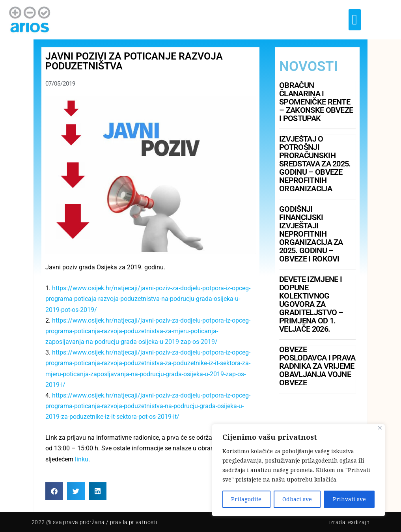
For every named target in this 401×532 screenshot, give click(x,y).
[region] (298, 470)
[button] (355, 20)
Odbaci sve (297, 499)
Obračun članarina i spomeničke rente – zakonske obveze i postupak (316, 102)
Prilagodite (246, 499)
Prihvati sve (349, 499)
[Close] (380, 428)
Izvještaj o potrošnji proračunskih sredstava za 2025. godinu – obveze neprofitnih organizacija (315, 164)
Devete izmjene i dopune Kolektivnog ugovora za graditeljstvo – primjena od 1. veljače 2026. (311, 304)
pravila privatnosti (134, 522)
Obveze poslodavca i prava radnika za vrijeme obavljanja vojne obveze (317, 366)
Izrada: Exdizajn (349, 522)
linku (82, 459)
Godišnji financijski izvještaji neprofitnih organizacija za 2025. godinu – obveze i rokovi (311, 234)
